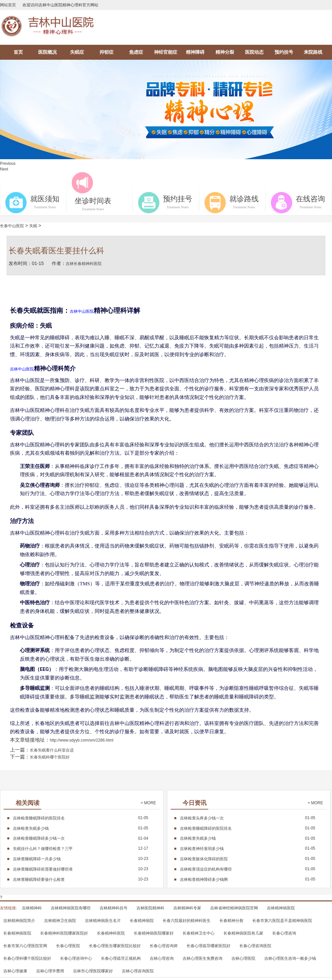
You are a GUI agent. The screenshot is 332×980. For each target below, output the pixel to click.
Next (4, 169)
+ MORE (148, 803)
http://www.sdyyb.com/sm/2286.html (82, 740)
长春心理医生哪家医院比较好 (115, 946)
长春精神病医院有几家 (243, 933)
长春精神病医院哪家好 (154, 933)
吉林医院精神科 (150, 908)
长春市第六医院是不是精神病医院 (282, 921)
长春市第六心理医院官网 (25, 946)
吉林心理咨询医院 (138, 971)
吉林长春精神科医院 (84, 264)
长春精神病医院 (17, 933)
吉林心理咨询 (162, 958)
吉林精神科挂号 (114, 908)
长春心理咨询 (284, 933)
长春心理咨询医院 (255, 946)
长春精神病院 (142, 921)
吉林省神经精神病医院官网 (234, 908)
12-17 (81, 848)
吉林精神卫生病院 (60, 921)
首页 (18, 52)
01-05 (81, 818)
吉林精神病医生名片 (103, 921)
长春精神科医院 (111, 933)
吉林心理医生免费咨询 (203, 958)
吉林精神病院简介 (19, 921)
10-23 (81, 859)
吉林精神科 (32, 908)
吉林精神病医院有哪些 (71, 908)
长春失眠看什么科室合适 (52, 750)
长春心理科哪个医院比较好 (27, 958)
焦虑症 (136, 52)
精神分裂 (225, 52)
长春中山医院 (12, 226)
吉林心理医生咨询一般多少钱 (290, 958)
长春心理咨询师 (164, 946)
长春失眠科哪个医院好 (50, 757)
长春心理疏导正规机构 (121, 958)
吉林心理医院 (243, 958)
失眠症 (77, 52)
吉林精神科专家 (187, 908)
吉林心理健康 (15, 971)
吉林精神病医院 (281, 908)
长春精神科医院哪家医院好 (64, 933)
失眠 (33, 226)
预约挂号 (284, 52)
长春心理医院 (68, 946)
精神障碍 (195, 52)
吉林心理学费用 (50, 971)
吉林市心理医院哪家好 (93, 971)
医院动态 (254, 52)
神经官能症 (166, 52)
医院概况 (47, 52)
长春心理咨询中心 (76, 958)
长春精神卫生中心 (199, 933)
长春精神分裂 (231, 921)
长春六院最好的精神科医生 (187, 921)
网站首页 (8, 5)
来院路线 (313, 52)
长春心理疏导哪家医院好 (208, 946)
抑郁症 (107, 52)
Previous (8, 163)
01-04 (81, 838)
